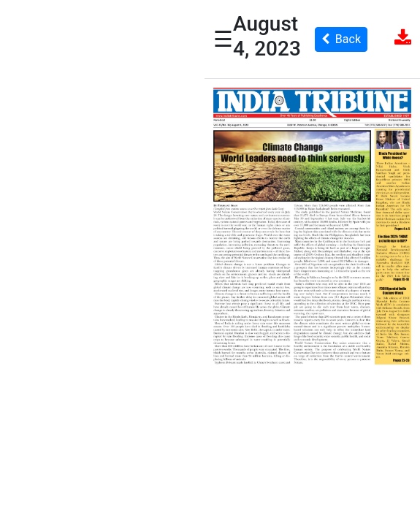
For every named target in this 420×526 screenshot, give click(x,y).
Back (341, 39)
